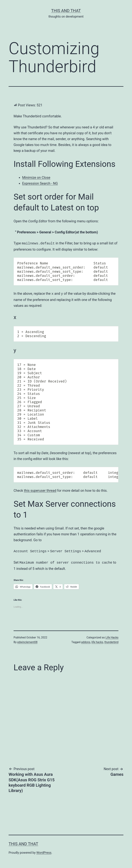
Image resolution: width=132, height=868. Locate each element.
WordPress (44, 851)
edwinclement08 (27, 641)
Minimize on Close (36, 178)
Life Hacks (112, 636)
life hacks (97, 641)
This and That (66, 11)
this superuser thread (40, 490)
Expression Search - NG (40, 183)
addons (86, 641)
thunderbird (111, 641)
